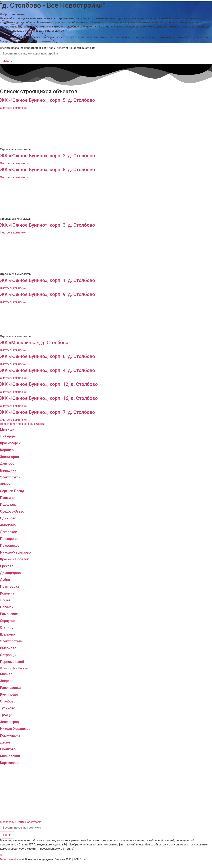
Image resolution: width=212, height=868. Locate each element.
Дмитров (7, 464)
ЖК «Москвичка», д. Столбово (34, 343)
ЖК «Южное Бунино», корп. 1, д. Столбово (47, 280)
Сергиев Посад (12, 491)
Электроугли (10, 477)
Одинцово (8, 518)
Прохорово (9, 539)
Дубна (5, 580)
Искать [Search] (7, 61)
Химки (5, 484)
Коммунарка (10, 735)
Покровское (10, 546)
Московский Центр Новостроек (20, 822)
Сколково (8, 749)
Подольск (8, 505)
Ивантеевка (10, 587)
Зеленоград (9, 722)
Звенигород (9, 457)
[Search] (7, 835)
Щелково (7, 634)
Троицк (6, 715)
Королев (7, 450)
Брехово (7, 566)
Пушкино (7, 498)
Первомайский (12, 662)
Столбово (8, 701)
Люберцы (8, 436)
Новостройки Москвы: (15, 668)
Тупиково (8, 708)
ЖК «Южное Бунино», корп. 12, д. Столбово (49, 384)
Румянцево (9, 694)
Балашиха (8, 470)
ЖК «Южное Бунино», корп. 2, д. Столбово (47, 156)
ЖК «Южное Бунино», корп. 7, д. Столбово (47, 412)
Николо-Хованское (15, 729)
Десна (5, 742)
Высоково (8, 648)
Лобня (5, 600)
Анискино (8, 525)
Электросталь (11, 641)
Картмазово (10, 763)
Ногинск (7, 607)
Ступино (7, 628)
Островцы (8, 655)
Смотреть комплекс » (14, 108)
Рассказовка (10, 688)
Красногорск (10, 443)
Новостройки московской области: (23, 424)
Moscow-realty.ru (10, 859)
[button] (1, 855)
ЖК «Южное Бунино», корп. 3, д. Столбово (47, 225)
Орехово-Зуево (12, 511)
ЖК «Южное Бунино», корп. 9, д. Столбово (47, 294)
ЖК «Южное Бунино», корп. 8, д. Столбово (47, 170)
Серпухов (8, 621)
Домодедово (10, 573)
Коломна (7, 593)
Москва (6, 674)
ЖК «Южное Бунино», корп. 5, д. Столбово (47, 100)
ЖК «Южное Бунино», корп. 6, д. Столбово (47, 356)
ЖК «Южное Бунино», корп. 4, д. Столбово (47, 370)
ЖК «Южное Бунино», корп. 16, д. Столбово (49, 398)
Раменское (9, 614)
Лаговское (8, 532)
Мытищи (7, 429)
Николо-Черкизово (15, 552)
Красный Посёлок (15, 559)
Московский (10, 756)
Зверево (7, 681)
